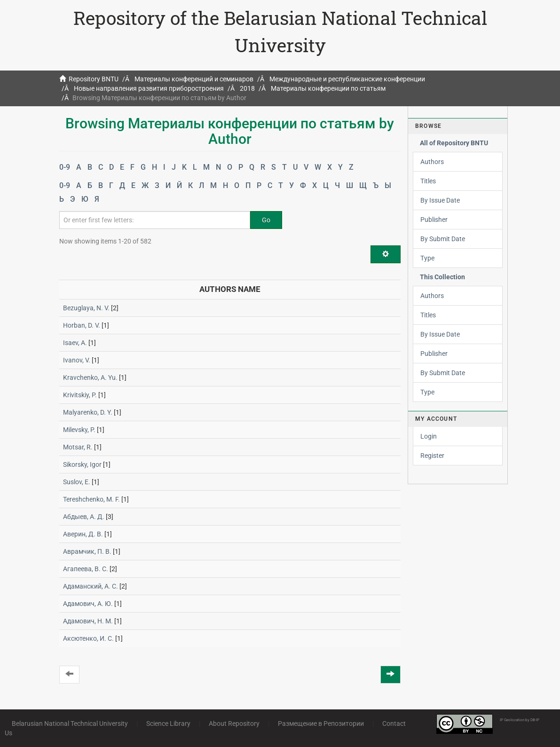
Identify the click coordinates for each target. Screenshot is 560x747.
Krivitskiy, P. (80, 395)
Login (429, 436)
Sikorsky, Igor (82, 464)
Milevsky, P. (79, 430)
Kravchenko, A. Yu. (90, 377)
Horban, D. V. (82, 325)
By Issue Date (440, 200)
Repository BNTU (94, 79)
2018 (247, 88)
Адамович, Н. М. (88, 621)
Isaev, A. (75, 343)
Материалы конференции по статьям (328, 88)
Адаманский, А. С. (91, 586)
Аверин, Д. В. (83, 534)
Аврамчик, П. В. (87, 551)
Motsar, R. (78, 447)
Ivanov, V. (77, 360)
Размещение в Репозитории (321, 723)
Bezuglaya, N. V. (86, 308)
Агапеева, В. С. (86, 569)
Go (266, 220)
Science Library (168, 723)
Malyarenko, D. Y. (88, 412)
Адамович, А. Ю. (88, 604)
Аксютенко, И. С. (88, 638)
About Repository (234, 723)
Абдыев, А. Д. (84, 517)
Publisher (434, 220)
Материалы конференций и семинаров (194, 79)
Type (427, 258)
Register (432, 456)
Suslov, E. (77, 482)
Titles (428, 181)
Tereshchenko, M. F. (91, 499)
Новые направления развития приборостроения (149, 88)
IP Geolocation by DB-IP (520, 720)
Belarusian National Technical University (70, 723)
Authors (432, 162)
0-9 (65, 167)
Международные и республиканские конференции (347, 79)
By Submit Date (443, 239)
